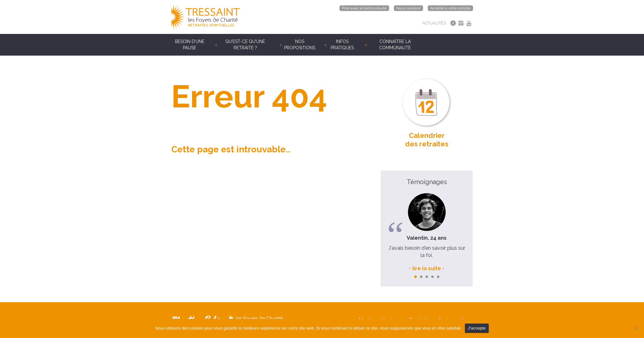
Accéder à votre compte (450, 8)
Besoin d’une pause (190, 45)
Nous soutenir (408, 8)
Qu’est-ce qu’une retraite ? (245, 45)
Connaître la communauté (395, 45)
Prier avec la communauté (364, 8)
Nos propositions (300, 45)
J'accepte (477, 328)
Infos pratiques (342, 45)
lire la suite (427, 268)
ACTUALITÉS (434, 23)
